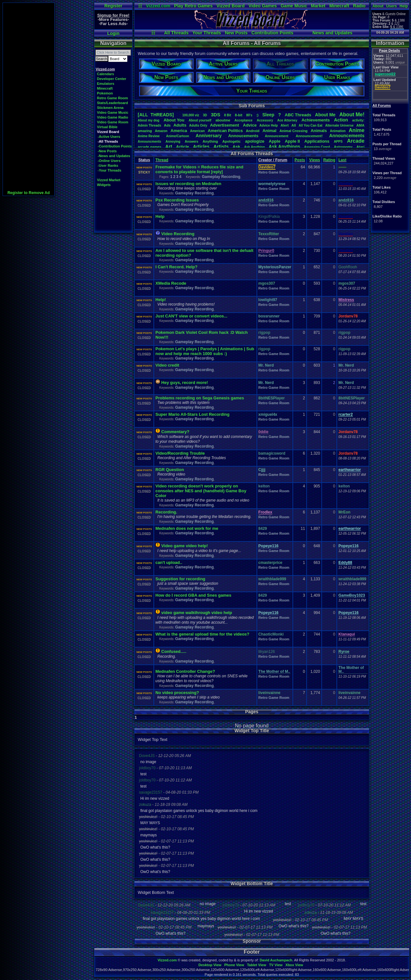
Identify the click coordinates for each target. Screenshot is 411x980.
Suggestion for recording (180, 579)
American (197, 131)
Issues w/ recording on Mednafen (188, 184)
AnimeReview (149, 136)
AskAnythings (284, 147)
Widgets (104, 185)
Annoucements (243, 136)
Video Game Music (113, 112)
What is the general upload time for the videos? (202, 634)
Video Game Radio (113, 117)
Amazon (161, 131)
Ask (236, 147)
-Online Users (109, 161)
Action (341, 120)
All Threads (176, 33)
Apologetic (232, 141)
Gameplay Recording (221, 177)
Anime (357, 130)
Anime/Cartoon (178, 136)
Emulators (106, 84)
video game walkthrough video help (197, 613)
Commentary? (175, 432)
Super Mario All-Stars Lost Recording (192, 414)
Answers (192, 142)
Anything (210, 141)
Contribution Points (272, 33)
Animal (269, 131)
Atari (360, 147)
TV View (276, 965)
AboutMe (325, 115)
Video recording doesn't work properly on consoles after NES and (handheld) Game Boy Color (201, 491)
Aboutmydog (149, 120)
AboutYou (174, 120)
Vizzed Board (231, 6)
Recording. (166, 512)
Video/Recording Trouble (180, 453)
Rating (329, 160)
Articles (201, 147)
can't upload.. (169, 562)
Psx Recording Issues (177, 200)
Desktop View (210, 965)
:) (257, 115)
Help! (161, 300)
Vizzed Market (109, 180)
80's (249, 115)
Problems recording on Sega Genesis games (200, 398)
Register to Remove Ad (29, 193)
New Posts (236, 33)
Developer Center (112, 79)
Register (113, 6)
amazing (145, 131)
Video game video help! (184, 546)
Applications (317, 141)
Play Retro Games (193, 6)
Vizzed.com (158, 6)
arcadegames (149, 147)
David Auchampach (276, 960)
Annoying (173, 142)
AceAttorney (287, 120)
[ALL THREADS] (156, 115)
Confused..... (174, 651)
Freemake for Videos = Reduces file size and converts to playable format (199, 169)
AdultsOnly (198, 125)
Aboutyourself (200, 120)
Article (182, 147)
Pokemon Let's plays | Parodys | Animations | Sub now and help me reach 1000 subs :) (205, 351)
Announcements (347, 136)
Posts (300, 160)
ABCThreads (298, 115)
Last (342, 160)
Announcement (277, 136)
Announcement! (309, 136)
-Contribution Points (115, 146)
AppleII (292, 141)
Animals (319, 131)
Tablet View (257, 965)
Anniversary (209, 136)
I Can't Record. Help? (176, 267)
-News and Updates (114, 156)
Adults (180, 125)
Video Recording (178, 234)
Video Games (263, 6)
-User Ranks (108, 165)
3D (205, 115)
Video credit (167, 365)
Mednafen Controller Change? (185, 671)
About (378, 6)
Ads (167, 125)
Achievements (316, 120)
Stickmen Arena (110, 108)
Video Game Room (113, 122)
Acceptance (243, 120)
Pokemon (105, 93)
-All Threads (108, 141)
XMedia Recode (171, 283)
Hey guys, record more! (184, 383)
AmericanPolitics (225, 131)
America (179, 131)
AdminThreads (149, 125)
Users (392, 6)
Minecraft (339, 6)
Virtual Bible (107, 127)
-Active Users (109, 137)
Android (253, 131)
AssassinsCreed (317, 147)
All (294, 125)
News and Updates (332, 33)
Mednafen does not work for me (187, 528)
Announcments (149, 142)
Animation (338, 131)
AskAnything (254, 147)
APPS (338, 142)
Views (315, 160)
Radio (359, 6)
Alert (285, 125)
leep (268, 115)
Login (113, 33)
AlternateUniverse (339, 125)
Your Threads (207, 33)
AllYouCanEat (310, 125)
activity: (358, 120)
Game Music (294, 6)
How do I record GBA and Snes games (193, 595)
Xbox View (294, 965)
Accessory (265, 120)
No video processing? (177, 693)
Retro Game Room (113, 98)
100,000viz (191, 115)
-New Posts (107, 151)
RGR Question (170, 470)
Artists (221, 146)
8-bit (239, 115)
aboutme (223, 120)
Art (169, 146)
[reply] (217, 172)
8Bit (228, 115)
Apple (275, 141)
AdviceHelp (269, 125)
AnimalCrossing (293, 131)
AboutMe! (352, 115)
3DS (216, 115)
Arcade (356, 141)
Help (404, 6)
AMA (360, 125)
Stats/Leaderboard (113, 103)
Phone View (234, 965)
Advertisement (225, 125)
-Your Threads (109, 170)
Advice (250, 125)
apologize (255, 141)
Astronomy (343, 147)
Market (318, 6)
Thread (162, 160)
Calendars (105, 74)
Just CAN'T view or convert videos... (191, 316)
